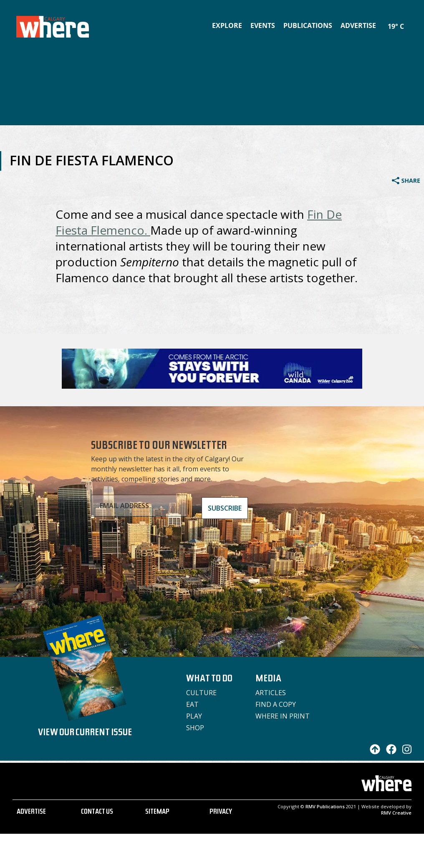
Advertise (358, 25)
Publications (308, 25)
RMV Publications (325, 806)
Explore (227, 25)
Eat (192, 704)
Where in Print (283, 716)
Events (263, 25)
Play (194, 716)
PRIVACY (221, 812)
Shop (195, 728)
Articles (271, 693)
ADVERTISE (31, 812)
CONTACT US (97, 812)
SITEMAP (157, 812)
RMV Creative (396, 813)
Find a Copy (276, 704)
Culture (201, 693)
